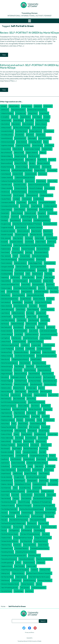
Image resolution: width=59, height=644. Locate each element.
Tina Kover (17, 545)
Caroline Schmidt (31, 174)
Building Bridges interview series (22, 170)
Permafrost (45, 427)
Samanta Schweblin (7, 456)
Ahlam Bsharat (18, 120)
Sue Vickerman (6, 488)
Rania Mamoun (29, 441)
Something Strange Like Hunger (36, 477)
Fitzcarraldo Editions (41, 252)
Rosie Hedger (17, 448)
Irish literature (6, 302)
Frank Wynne (41, 260)
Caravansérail (52, 170)
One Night (41, 413)
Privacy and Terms (29, 632)
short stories (49, 470)
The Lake (4, 520)
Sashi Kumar (5, 463)
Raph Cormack (41, 441)
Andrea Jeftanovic (36, 131)
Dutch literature (21, 227)
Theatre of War (6, 538)
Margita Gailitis (36, 359)
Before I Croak (19, 153)
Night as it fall (53, 395)
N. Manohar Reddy (35, 381)
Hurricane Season (38, 284)
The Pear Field (43, 523)
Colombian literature (8, 202)
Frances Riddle (25, 256)
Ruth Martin (44, 448)
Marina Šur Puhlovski (43, 366)
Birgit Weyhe (42, 160)
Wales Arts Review (18, 573)
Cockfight (16, 199)
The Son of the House (32, 527)
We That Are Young (7, 577)
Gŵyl (28, 274)
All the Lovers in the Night (22, 128)
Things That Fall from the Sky (23, 538)
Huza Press (50, 284)
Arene (46, 142)
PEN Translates (34, 427)
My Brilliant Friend (21, 381)
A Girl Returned (21, 113)
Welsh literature (21, 577)
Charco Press (52, 181)
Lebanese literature (32, 334)
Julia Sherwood (33, 320)
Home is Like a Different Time (10, 284)
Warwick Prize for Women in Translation (39, 573)
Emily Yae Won (18, 238)
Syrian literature (27, 495)
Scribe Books (5, 466)
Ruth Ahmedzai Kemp (30, 448)
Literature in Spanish (19, 342)
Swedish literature (47, 491)
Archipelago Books (35, 142)
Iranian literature (39, 299)
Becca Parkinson (6, 153)
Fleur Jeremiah (6, 256)
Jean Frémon (5, 313)
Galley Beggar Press (35, 263)
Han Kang (48, 274)
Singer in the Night (31, 473)
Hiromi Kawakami (35, 281)
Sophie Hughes (32, 481)
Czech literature (20, 210)
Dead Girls (15, 217)
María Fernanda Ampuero (9, 363)
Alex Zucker (29, 120)
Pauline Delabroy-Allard (38, 424)
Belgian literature (32, 153)
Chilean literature (7, 188)
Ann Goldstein (49, 131)
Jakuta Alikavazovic (7, 309)
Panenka (20, 420)
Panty (39, 420)
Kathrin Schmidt (31, 324)
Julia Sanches (21, 320)
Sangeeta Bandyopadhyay (38, 456)
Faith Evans (52, 242)
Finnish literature (18, 252)
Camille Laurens (40, 170)
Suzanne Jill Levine (33, 491)
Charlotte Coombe (20, 185)
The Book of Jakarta (8, 506)
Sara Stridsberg (16, 459)
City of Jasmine (19, 195)
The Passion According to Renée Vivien (13, 523)
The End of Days (27, 513)
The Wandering (27, 530)
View (4, 55)
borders (32, 163)
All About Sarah (6, 128)
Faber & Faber (40, 242)
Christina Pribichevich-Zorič (37, 192)
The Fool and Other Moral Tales (45, 513)
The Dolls (4, 513)
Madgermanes (35, 352)
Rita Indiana (35, 445)
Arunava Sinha (6, 149)
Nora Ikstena (46, 406)
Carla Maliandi (6, 174)
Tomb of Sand (43, 545)
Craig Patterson (36, 206)
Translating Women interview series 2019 (13, 555)
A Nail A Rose (44, 113)
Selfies (30, 466)
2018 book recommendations (37, 110)
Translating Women (7, 552)
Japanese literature (47, 309)
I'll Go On (41, 288)
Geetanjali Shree (50, 263)
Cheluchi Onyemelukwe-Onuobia (39, 185)
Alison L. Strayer (41, 124)
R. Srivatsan (17, 441)
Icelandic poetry (52, 288)
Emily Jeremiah (6, 238)
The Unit (4, 530)
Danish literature (17, 213)
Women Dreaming (29, 580)
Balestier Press (47, 149)
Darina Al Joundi (30, 213)
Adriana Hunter (6, 120)
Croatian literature (50, 206)
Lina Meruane (16, 338)
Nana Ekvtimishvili (36, 384)
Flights (15, 256)
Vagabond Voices (7, 566)
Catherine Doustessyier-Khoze (25, 178)
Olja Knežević (31, 413)
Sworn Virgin (5, 495)
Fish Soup (29, 252)
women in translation (45, 580)
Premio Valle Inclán (7, 438)
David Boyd (5, 217)
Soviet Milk (54, 481)
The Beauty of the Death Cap (42, 502)
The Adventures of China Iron (43, 498)
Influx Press (54, 292)
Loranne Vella (36, 345)
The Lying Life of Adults (38, 520)
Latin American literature (48, 331)
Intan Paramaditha (18, 295)
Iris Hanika (50, 299)
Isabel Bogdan (17, 302)
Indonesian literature (41, 292)
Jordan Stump (43, 317)
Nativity (41, 388)
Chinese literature (20, 188)
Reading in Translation (8, 445)
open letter (36, 416)
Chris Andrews (49, 188)
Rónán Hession (46, 445)
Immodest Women (13, 292)
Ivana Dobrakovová (20, 306)
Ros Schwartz (5, 448)
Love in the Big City (7, 349)
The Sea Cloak (18, 527)
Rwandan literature (7, 452)
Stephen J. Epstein (7, 484)
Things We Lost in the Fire (43, 538)
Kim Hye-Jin (51, 327)
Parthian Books (49, 420)
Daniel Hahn (5, 213)
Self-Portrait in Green (19, 466)
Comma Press (21, 202)
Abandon (15, 117)
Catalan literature (7, 178)
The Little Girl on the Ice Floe (19, 520)
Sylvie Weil (15, 495)
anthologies (32, 138)
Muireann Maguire (7, 381)
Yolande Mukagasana (39, 588)
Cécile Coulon (30, 181)
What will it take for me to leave (39, 577)
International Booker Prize (35, 295)
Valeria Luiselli (31, 566)
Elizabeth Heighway (21, 235)
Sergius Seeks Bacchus (8, 470)
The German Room (23, 516)
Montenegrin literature (18, 377)
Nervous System (46, 391)
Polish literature (27, 434)
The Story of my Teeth (49, 527)
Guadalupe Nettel (7, 274)
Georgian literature (7, 267)
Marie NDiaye (19, 366)
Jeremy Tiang (31, 317)
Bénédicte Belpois (7, 156)
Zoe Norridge (19, 591)
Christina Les (5, 192)
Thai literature (26, 498)
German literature (22, 267)
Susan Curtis (37, 488)
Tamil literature (39, 495)
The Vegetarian (14, 530)
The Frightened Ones (8, 516)
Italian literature (6, 306)
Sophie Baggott (20, 481)
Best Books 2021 (34, 156)
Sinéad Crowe (18, 473)
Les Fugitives (5, 338)
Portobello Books (40, 434)
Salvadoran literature (30, 452)
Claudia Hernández (46, 195)
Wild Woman (5, 580)
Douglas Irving (6, 224)
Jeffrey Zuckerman (18, 313)
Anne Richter (20, 135)
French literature (6, 263)
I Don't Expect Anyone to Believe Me (25, 288)
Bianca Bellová (31, 160)
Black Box (52, 160)
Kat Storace (5, 324)
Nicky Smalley (27, 395)
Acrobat (47, 117)
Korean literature (6, 331)
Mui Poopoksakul (49, 377)
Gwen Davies (19, 274)
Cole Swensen (27, 199)
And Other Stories (21, 131)
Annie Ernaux (40, 135)
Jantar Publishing (33, 309)
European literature (16, 242)
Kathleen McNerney (17, 324)
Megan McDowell (6, 374)
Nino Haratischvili (19, 399)
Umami (18, 563)
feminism (16, 249)
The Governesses (37, 516)
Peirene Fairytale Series (8, 427)
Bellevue (43, 153)
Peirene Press (23, 427)
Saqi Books (5, 459)
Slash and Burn (44, 473)
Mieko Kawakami (48, 374)
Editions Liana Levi (23, 231)
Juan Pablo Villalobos (8, 320)
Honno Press (26, 284)
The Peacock (32, 523)
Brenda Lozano (35, 167)
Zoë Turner (29, 591)
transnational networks (26, 559)
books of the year (21, 163)
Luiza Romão (30, 349)
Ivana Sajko (33, 306)
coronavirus (25, 206)
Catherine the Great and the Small (12, 181)
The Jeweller (49, 516)
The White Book (39, 530)
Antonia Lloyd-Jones (7, 142)
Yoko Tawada (25, 588)
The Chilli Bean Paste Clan (9, 509)
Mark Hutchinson (6, 370)
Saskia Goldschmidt (18, 463)
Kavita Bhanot (18, 327)
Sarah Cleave (41, 459)
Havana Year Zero (28, 277)
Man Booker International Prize (46, 356)
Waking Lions (5, 573)
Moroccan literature (34, 377)
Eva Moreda (29, 242)
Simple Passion (6, 473)
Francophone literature (26, 260)
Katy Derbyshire (6, 327)
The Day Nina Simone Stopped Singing (31, 509)
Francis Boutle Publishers (40, 256)
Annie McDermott (7, 138)
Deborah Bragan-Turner (29, 217)
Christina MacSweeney (19, 192)
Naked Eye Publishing (21, 384)
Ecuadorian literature (8, 231)
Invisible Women (26, 299)
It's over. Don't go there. (43, 302)
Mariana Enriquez (7, 366)
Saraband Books (29, 459)
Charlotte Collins (6, 185)
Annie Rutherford (20, 138)
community (32, 202)
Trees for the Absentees (44, 559)
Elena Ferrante (36, 231)
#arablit (4, 106)
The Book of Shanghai (24, 506)
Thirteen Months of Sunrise (9, 541)
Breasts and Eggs (22, 167)
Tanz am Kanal (6, 498)
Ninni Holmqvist (6, 399)
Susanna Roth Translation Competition (13, 491)
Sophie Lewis (44, 481)
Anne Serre (30, 135)
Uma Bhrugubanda (7, 563)
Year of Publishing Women (9, 588)
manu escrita (5, 359)
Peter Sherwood (20, 431)
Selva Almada (50, 466)
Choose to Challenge (35, 188)
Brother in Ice (5, 170)
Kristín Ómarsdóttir (21, 331)
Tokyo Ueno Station (30, 545)
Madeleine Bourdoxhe (21, 352)
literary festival (45, 338)
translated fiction (7, 548)
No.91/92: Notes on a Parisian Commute (13, 402)
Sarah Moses (52, 459)
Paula (14, 424)
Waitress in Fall (45, 570)
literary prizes (6, 342)
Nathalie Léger (31, 388)
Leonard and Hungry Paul (49, 334)
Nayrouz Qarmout (7, 391)
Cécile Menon (41, 181)
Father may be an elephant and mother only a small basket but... (34, 245)
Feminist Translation (28, 249)
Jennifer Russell (6, 317)
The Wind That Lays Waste (9, 534)
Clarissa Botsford (32, 195)
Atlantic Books (18, 149)
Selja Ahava (39, 466)
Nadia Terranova (6, 384)
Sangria (52, 456)
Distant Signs (27, 220)
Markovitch (18, 370)
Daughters (42, 213)
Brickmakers (46, 167)
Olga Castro (48, 409)
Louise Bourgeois (49, 345)
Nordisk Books (6, 409)
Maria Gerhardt (25, 363)
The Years (46, 534)
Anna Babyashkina (7, 135)
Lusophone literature (44, 349)
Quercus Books (6, 441)
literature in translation (36, 342)
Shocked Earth (37, 470)
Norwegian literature (19, 409)
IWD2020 (43, 306)
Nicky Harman (16, 395)
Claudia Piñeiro (6, 199)
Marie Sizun (30, 366)
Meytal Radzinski (34, 374)
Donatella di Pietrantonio (42, 220)
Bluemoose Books (7, 163)
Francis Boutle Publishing (9, 260)
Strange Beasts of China (23, 484)
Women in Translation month (10, 584)
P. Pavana (45, 416)
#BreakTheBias (14, 106)
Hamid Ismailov (37, 274)
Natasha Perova (19, 388)
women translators (27, 584)
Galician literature (20, 263)
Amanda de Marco (7, 131)
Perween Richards (7, 431)
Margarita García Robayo (20, 359)
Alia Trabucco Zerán (42, 120)
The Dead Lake (51, 509)
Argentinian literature (23, 145)
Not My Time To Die (35, 409)
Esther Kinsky (39, 238)
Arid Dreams (49, 145)
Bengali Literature (20, 156)
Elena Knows (48, 231)
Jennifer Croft (41, 313)
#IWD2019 (38, 106)
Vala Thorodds (19, 566)
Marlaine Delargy (30, 370)
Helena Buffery (6, 281)
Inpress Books (5, 295)
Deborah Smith (44, 217)
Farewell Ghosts (6, 245)
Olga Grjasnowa (6, 413)
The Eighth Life (14, 513)
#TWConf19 (48, 106)
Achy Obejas (37, 117)
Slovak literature (6, 477)
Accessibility (30, 638)
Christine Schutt (6, 195)
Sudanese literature (39, 484)
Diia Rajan (4, 220)
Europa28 (4, 242)
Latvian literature (7, 334)
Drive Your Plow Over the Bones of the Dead (27, 224)
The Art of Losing (24, 502)
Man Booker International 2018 (25, 356)
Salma (18, 452)
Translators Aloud (34, 555)
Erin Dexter (29, 238)
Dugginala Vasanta (7, 227)
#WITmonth (5, 110)
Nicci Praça (5, 395)
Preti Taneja (19, 438)
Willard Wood (16, 580)
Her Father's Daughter (20, 281)
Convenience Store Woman (9, 206)
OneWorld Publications (22, 416)
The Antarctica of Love (8, 502)
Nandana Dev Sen (50, 384)
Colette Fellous (38, 199)
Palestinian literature (8, 420)
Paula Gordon (23, 424)
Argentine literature (7, 145)
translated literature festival (40, 548)
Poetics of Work (6, 434)
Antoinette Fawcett (45, 138)
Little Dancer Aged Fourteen (10, 345)
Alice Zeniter (16, 124)
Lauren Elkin (19, 334)
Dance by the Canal (46, 210)
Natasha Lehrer (6, 388)
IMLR (3, 292)
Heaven (39, 277)
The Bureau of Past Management (44, 506)
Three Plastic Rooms (41, 541)
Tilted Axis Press (6, 545)
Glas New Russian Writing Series (25, 270)
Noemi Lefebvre (24, 406)
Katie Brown (43, 324)
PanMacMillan (30, 420)
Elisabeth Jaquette (7, 235)
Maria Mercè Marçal (39, 363)
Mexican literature (20, 374)
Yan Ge (39, 584)
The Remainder (6, 527)
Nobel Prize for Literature (36, 402)
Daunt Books (52, 213)
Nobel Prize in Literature (8, 406)
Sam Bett (42, 452)
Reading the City (23, 445)
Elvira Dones (48, 235)
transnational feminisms (9, 559)
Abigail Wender (25, 117)
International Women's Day (9, 299)
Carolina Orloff (18, 174)
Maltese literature (7, 356)
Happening (5, 277)
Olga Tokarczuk (19, 413)
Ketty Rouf (41, 327)
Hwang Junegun (6, 288)
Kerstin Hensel (30, 327)
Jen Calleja (30, 313)
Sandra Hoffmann (22, 456)
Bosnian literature (43, 163)
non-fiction (35, 406)
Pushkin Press (43, 438)
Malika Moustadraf (49, 352)
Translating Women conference (26, 552)
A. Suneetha (5, 117)
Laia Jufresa (33, 331)
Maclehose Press (6, 352)
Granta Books (42, 270)
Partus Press (5, 424)
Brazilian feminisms (7, 167)
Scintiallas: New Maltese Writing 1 (37, 463)
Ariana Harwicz (37, 145)
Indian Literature (27, 292)
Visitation (34, 570)
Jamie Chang (20, 309)
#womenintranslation (18, 110)
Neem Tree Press (20, 391)
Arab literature (22, 142)
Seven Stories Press (24, 470)
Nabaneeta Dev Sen (50, 381)
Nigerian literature (40, 395)
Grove (51, 270)
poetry (16, 434)
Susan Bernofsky (25, 488)
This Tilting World (26, 541)
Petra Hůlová (32, 431)
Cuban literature (6, 210)
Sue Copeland (53, 484)
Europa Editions (51, 238)
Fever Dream (5, 252)
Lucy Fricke (20, 349)
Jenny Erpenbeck (19, 317)
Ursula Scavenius (29, 563)
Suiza (15, 488)
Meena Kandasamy (44, 370)
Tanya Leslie (51, 495)
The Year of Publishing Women (30, 534)
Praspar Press (53, 434)
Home (3, 606)
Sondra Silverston (7, 481)
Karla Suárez (45, 320)
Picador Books (44, 431)
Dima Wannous (15, 220)
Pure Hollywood (31, 438)
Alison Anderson (28, 124)
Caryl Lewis (42, 174)
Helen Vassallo (49, 277)
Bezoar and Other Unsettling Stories (12, 160)
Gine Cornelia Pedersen (38, 267)
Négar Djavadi (33, 391)
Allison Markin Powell (39, 128)
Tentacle (16, 498)
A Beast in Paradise (7, 113)
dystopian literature (35, 227)
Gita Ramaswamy (7, 270)
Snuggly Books (19, 477)
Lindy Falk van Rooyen (30, 338)
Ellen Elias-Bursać (36, 235)
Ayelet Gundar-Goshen (32, 149)
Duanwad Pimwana (50, 224)
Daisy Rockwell (32, 210)
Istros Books (29, 302)
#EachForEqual (27, 106)
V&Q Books (41, 563)
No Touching (31, 399)
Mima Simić (5, 377)
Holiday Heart (48, 281)
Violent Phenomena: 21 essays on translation (15, 570)
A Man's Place (33, 113)
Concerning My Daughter (47, 202)
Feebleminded (6, 249)
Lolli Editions (25, 345)
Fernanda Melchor (43, 249)
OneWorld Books (6, 416)
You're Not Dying (6, 591)
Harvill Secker (15, 277)
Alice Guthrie (5, 124)
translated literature (21, 548)
